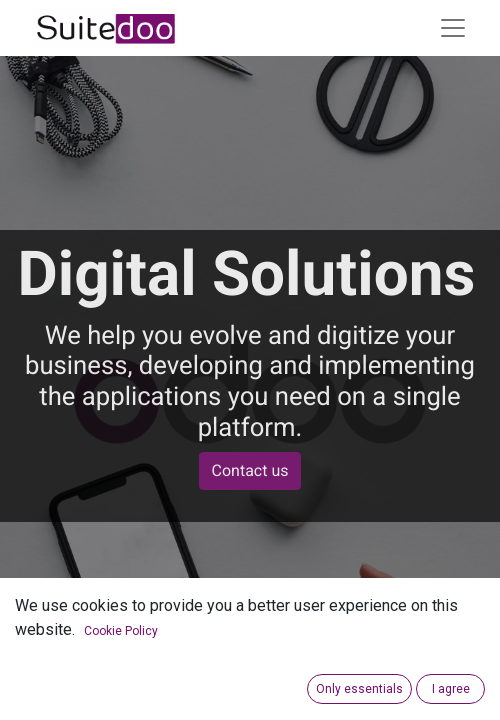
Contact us (250, 470)
